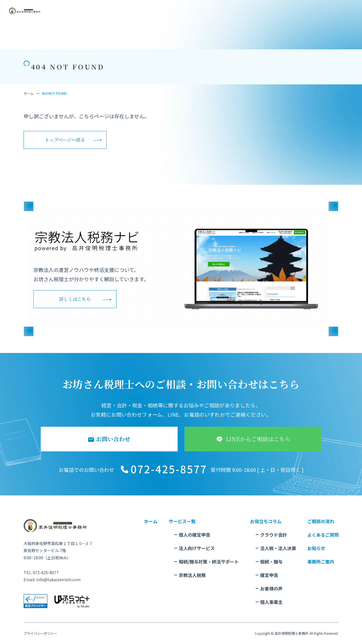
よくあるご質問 (323, 535)
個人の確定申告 (194, 535)
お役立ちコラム (149, 14)
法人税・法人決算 (278, 548)
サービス (97, 14)
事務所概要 (203, 14)
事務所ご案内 (321, 562)
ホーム (29, 93)
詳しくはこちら (75, 299)
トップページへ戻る (65, 140)
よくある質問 (178, 14)
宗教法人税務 (192, 575)
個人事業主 (271, 602)
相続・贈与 (271, 562)
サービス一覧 (182, 521)
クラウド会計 (274, 535)
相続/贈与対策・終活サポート (209, 562)
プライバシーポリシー (40, 633)
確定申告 (269, 575)
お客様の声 (271, 588)
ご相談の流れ (121, 14)
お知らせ (225, 14)
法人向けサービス (197, 548)
